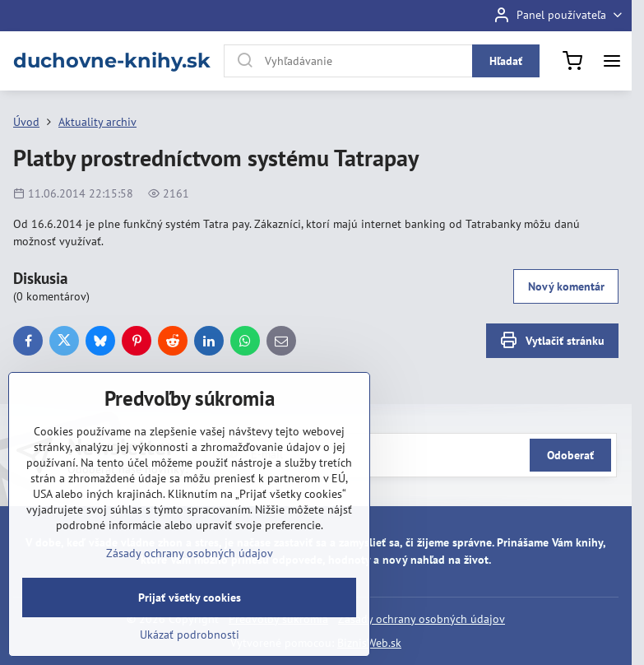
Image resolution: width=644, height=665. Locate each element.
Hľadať (506, 61)
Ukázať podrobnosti (190, 635)
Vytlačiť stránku (552, 340)
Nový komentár (566, 286)
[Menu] (612, 61)
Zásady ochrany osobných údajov (422, 619)
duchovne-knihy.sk (112, 61)
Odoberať (570, 455)
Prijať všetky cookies (190, 598)
